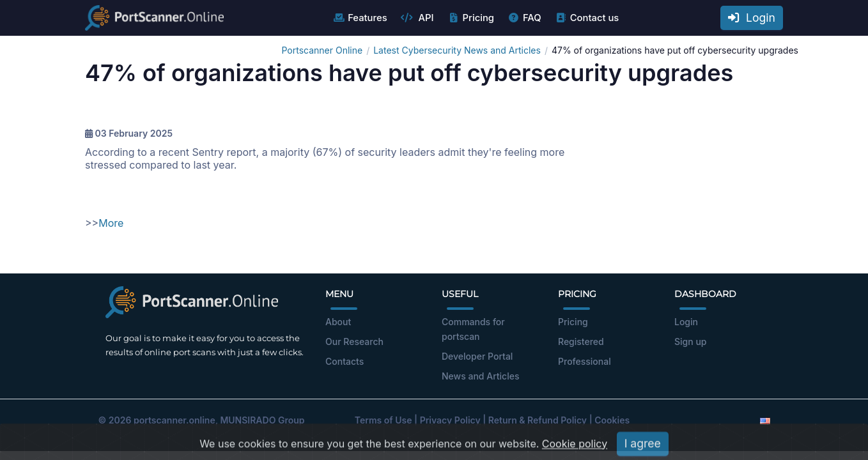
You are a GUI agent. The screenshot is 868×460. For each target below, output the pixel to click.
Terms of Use (384, 420)
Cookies (612, 420)
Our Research (354, 341)
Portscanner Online (322, 50)
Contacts (345, 361)
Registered (581, 341)
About (338, 322)
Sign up (690, 341)
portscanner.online (174, 420)
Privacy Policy (450, 420)
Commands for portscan (473, 329)
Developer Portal (477, 356)
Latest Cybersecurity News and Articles (457, 50)
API (417, 18)
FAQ (524, 18)
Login (752, 18)
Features (360, 18)
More (111, 223)
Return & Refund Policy (538, 420)
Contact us (587, 18)
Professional (585, 361)
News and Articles (480, 376)
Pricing (471, 18)
